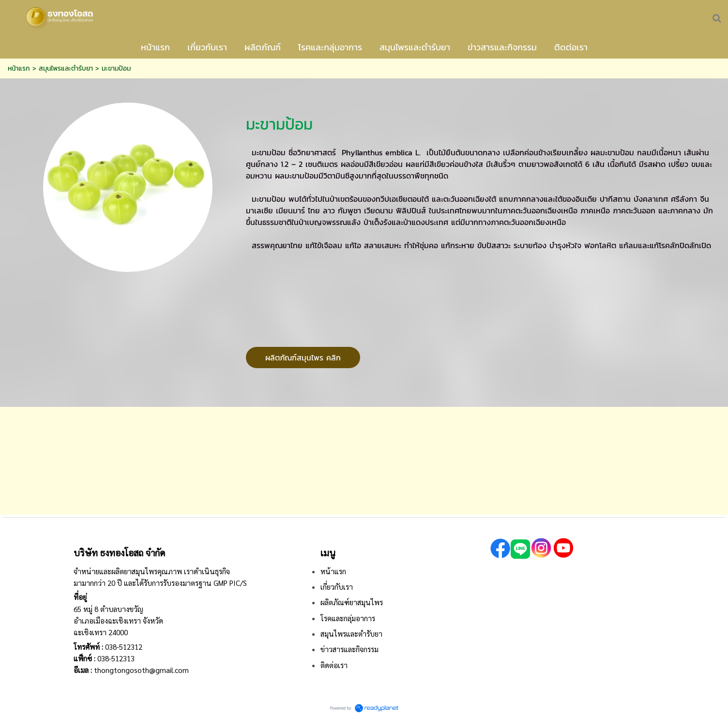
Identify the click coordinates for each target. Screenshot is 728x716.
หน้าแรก (19, 68)
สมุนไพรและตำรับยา (66, 68)
